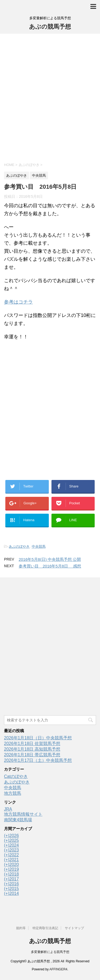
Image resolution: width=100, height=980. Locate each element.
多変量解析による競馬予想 (50, 952)
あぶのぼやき (19, 546)
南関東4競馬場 (18, 820)
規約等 (21, 928)
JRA (8, 809)
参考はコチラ (18, 302)
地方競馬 (13, 793)
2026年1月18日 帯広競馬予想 (32, 755)
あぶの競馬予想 (50, 27)
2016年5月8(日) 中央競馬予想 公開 (50, 559)
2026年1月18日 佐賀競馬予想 (32, 743)
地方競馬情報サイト (23, 814)
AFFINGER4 (58, 969)
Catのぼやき (16, 776)
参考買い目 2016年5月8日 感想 (50, 566)
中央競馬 (39, 546)
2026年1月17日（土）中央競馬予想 (38, 760)
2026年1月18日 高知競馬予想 (32, 749)
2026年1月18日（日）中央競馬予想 (38, 738)
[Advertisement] (50, 97)
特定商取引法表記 (45, 928)
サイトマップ (74, 928)
